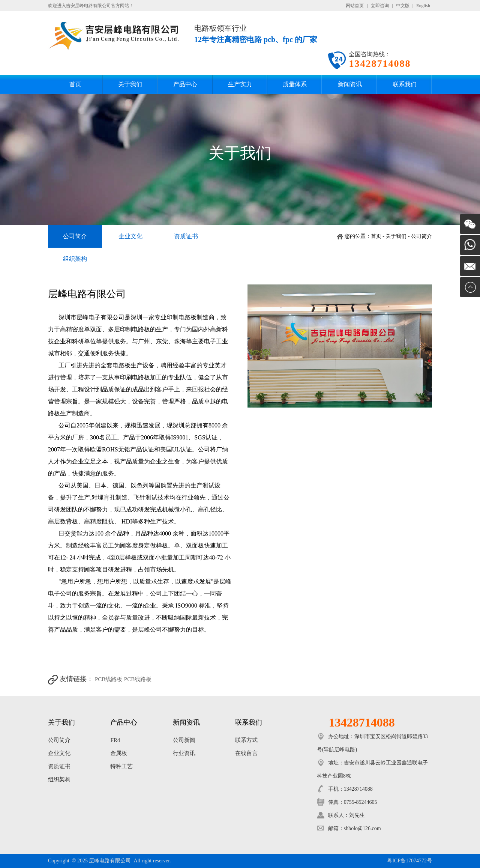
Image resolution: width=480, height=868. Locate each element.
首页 (75, 84)
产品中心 (185, 84)
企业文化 (130, 236)
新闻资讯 (350, 84)
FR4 (115, 740)
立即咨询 (380, 6)
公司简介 (75, 236)
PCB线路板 (109, 679)
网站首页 (355, 6)
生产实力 (240, 84)
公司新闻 (184, 740)
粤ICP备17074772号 (409, 861)
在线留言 (246, 753)
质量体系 (295, 84)
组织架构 (75, 259)
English (423, 6)
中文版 (403, 6)
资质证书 (186, 236)
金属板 (119, 753)
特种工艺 (121, 766)
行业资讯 (184, 753)
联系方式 (246, 740)
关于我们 (130, 84)
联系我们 (405, 84)
